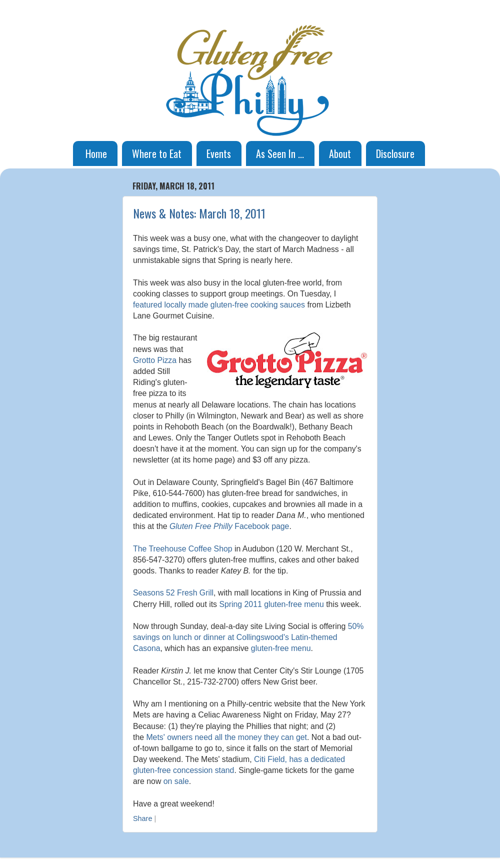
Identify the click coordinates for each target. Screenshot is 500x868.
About (340, 153)
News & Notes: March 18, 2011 (199, 213)
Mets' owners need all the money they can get (226, 737)
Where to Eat (157, 153)
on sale (176, 781)
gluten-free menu (281, 648)
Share (142, 818)
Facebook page (229, 526)
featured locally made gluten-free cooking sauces (219, 305)
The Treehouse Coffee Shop (183, 549)
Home (96, 153)
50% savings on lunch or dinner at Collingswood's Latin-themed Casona (248, 637)
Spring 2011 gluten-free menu (271, 604)
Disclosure (395, 153)
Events (219, 153)
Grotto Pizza (155, 360)
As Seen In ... (280, 153)
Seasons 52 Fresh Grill (173, 593)
